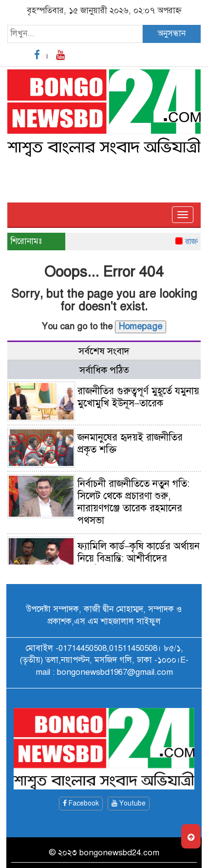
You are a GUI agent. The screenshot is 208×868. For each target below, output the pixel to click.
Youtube (129, 803)
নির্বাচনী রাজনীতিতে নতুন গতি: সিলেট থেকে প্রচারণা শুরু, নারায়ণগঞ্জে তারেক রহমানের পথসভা (133, 502)
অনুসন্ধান (171, 33)
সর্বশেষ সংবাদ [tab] (104, 351)
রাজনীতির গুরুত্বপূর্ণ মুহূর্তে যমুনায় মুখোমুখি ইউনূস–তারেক (138, 397)
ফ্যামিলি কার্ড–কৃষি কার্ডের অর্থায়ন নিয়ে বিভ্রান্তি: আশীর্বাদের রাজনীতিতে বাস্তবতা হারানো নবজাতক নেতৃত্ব (104, 565)
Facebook (81, 803)
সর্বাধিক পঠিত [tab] (104, 370)
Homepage (141, 326)
